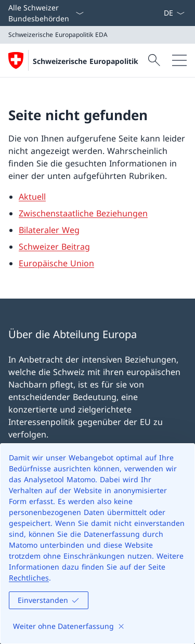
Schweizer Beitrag (54, 247)
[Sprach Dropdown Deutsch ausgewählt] (174, 13)
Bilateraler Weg (49, 230)
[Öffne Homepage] (73, 60)
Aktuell (32, 197)
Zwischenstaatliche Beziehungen (83, 213)
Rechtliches (29, 578)
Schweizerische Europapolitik (86, 61)
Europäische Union (56, 263)
